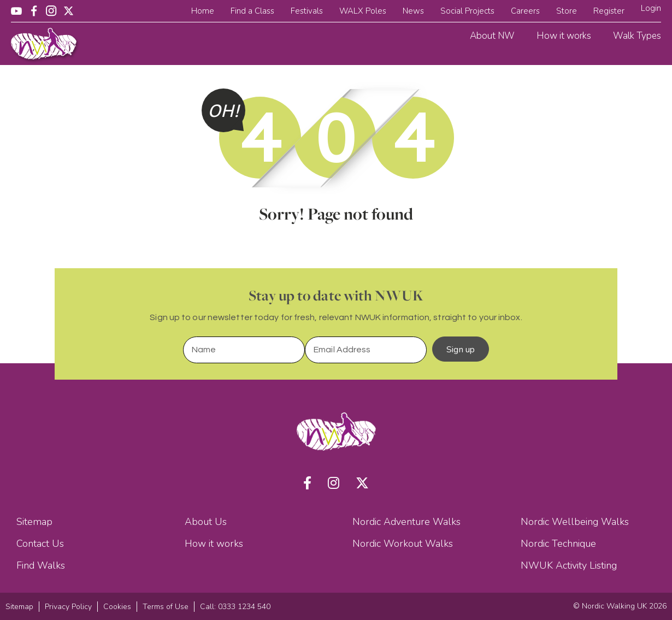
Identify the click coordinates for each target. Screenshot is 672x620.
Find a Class (252, 11)
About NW (492, 36)
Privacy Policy (68, 607)
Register (609, 11)
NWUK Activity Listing (569, 565)
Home (203, 11)
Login (651, 8)
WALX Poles (363, 11)
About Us (206, 522)
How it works (564, 36)
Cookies (117, 607)
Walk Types (637, 36)
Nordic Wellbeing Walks (575, 522)
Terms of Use (166, 607)
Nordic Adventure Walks (406, 522)
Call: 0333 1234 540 (235, 607)
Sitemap (34, 522)
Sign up (461, 350)
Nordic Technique (558, 544)
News (413, 11)
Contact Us (40, 544)
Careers (525, 11)
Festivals (307, 11)
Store (567, 11)
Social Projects (467, 11)
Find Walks (41, 565)
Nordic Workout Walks (403, 544)
